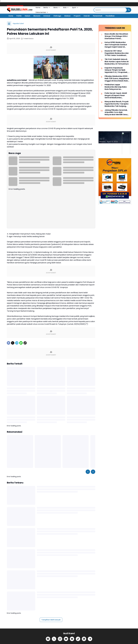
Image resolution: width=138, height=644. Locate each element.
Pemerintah (98, 16)
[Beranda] (9, 23)
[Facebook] (9, 343)
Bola (66, 8)
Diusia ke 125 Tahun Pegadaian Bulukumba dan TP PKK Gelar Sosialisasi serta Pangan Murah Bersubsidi (117, 53)
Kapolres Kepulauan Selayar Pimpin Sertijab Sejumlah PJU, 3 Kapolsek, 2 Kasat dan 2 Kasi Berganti (117, 70)
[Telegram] (17, 343)
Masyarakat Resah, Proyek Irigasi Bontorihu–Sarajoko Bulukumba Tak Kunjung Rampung (117, 104)
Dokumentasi (42, 12)
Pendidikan (110, 16)
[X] (13, 343)
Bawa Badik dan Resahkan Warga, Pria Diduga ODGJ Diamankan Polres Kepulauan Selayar (116, 36)
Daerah (87, 16)
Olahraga (57, 16)
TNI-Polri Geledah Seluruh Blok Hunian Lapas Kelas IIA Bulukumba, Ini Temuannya (117, 62)
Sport (75, 8)
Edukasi (67, 16)
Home (38, 8)
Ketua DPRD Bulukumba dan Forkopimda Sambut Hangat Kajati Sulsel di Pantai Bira (116, 45)
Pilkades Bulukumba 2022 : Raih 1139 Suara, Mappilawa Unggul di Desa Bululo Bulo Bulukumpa (117, 79)
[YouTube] (66, 639)
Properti (77, 16)
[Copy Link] (25, 343)
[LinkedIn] (84, 639)
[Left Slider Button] (88, 472)
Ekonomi (37, 16)
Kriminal (47, 16)
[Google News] (72, 639)
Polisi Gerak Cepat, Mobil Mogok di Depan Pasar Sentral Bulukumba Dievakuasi (116, 95)
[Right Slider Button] (93, 472)
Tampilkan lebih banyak (51, 620)
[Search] (110, 10)
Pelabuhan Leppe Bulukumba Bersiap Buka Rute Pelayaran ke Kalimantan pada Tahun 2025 (116, 87)
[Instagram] (60, 639)
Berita (47, 8)
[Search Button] (129, 10)
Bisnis (57, 8)
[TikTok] (78, 639)
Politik (19, 16)
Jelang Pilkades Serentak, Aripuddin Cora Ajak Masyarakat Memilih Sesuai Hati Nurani (117, 112)
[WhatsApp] (21, 343)
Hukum (27, 16)
